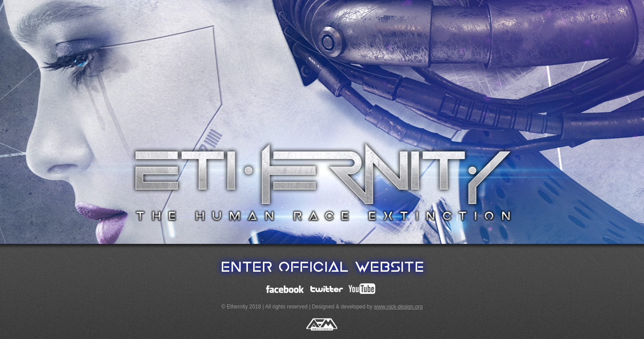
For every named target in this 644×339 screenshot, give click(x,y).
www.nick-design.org (398, 307)
